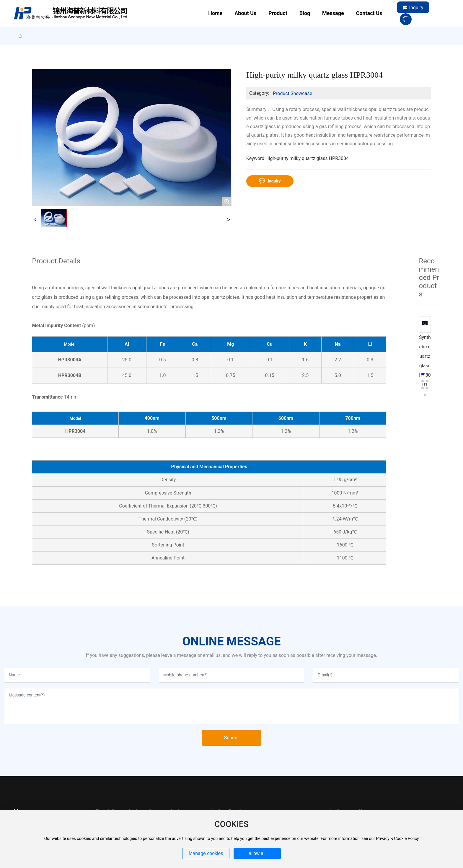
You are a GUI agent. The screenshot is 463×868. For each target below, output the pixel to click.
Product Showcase (292, 93)
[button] (423, 374)
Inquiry (416, 8)
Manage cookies (206, 853)
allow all (257, 853)
